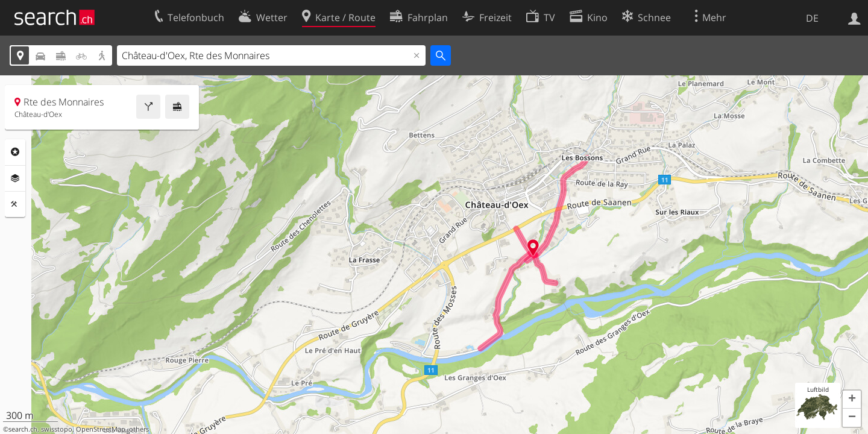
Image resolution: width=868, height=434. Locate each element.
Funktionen (15, 204)
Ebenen (15, 178)
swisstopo (57, 429)
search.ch (23, 429)
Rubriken (15, 152)
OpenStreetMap (101, 429)
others (139, 429)
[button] (852, 400)
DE (812, 18)
